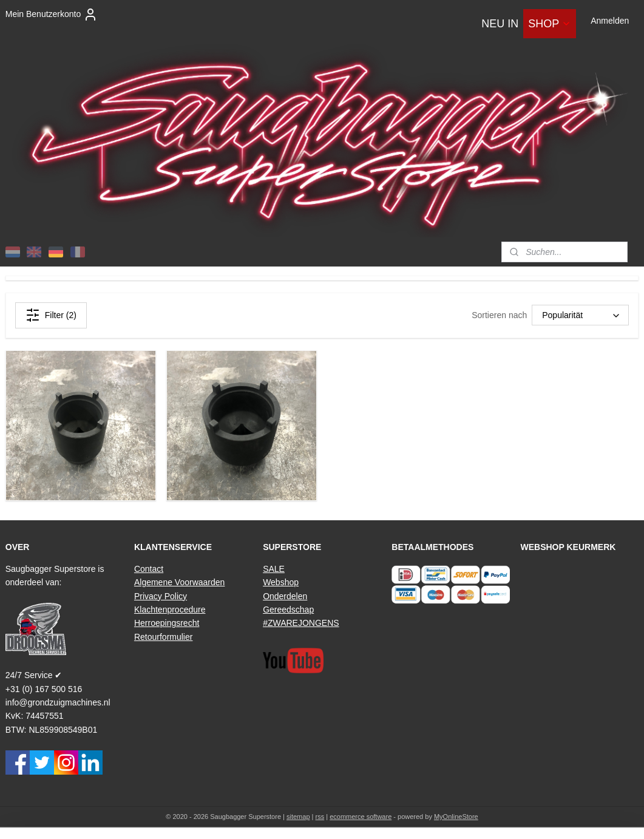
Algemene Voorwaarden (179, 582)
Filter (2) (51, 315)
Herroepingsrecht (167, 623)
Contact (149, 569)
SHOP (550, 24)
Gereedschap (288, 610)
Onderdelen (285, 596)
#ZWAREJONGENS (301, 623)
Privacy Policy (161, 596)
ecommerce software (361, 817)
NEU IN (500, 24)
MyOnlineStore (456, 817)
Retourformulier (163, 637)
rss (320, 817)
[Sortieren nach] (580, 315)
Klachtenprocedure (170, 610)
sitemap (298, 817)
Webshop (281, 582)
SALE (274, 569)
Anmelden (610, 21)
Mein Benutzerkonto (52, 15)
